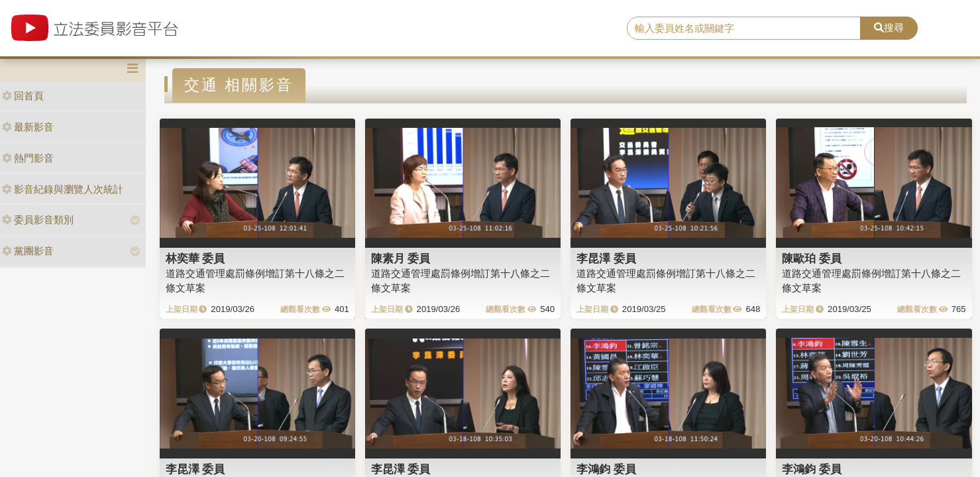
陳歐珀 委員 (812, 258)
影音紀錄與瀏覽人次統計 (63, 189)
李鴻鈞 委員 (606, 469)
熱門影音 (28, 158)
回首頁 (23, 96)
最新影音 (28, 127)
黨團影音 (28, 251)
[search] (744, 28)
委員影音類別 (38, 220)
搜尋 (889, 27)
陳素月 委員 (401, 258)
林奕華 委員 (195, 258)
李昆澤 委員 (606, 258)
